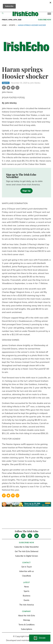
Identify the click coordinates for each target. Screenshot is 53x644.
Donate (42, 638)
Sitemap (27, 620)
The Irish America (27, 605)
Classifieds (27, 576)
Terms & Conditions (27, 625)
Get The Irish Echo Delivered (27, 551)
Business (27, 596)
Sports (12, 25)
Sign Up (27, 191)
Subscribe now (45, 20)
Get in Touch (27, 567)
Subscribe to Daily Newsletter (27, 547)
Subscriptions (27, 629)
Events (27, 600)
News (27, 587)
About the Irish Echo (27, 616)
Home (4, 25)
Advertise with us (27, 571)
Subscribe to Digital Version (27, 556)
